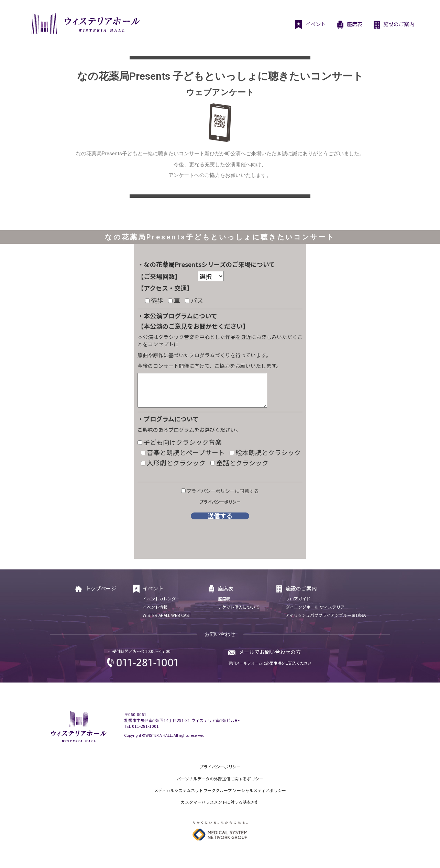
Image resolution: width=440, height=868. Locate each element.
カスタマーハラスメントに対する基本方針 (220, 802)
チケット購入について (239, 607)
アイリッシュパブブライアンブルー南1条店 (326, 615)
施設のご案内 (393, 25)
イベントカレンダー (161, 599)
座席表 (349, 25)
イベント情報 (155, 607)
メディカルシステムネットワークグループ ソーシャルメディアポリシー (220, 790)
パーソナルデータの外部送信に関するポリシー (220, 779)
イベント (310, 25)
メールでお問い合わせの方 (270, 652)
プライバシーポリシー (220, 502)
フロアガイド (298, 599)
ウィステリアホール (85, 24)
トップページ (95, 589)
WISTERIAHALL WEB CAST (167, 615)
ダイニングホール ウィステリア (315, 607)
